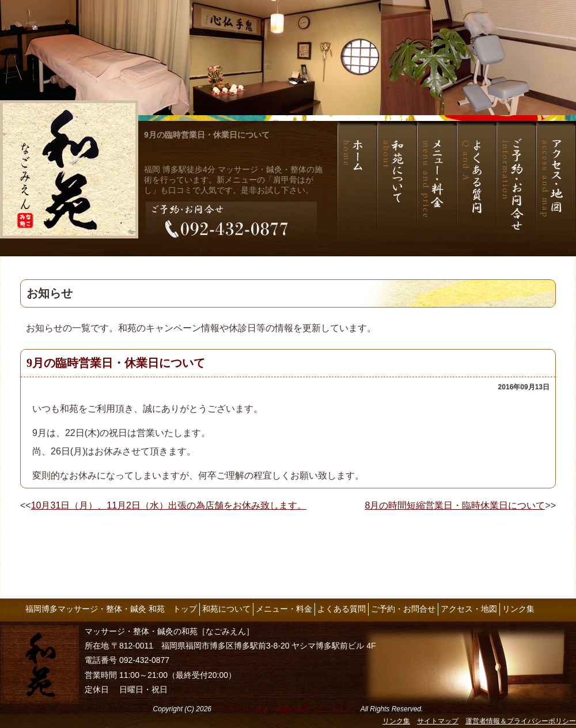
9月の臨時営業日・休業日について (207, 135)
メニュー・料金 (284, 609)
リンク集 (518, 609)
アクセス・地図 (469, 609)
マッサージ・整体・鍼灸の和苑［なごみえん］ (286, 709)
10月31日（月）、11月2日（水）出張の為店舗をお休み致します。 (169, 505)
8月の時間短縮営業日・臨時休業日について (455, 505)
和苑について (226, 609)
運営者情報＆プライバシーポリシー (521, 721)
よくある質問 (342, 609)
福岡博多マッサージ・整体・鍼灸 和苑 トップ (111, 609)
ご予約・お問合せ (403, 609)
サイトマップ (438, 721)
